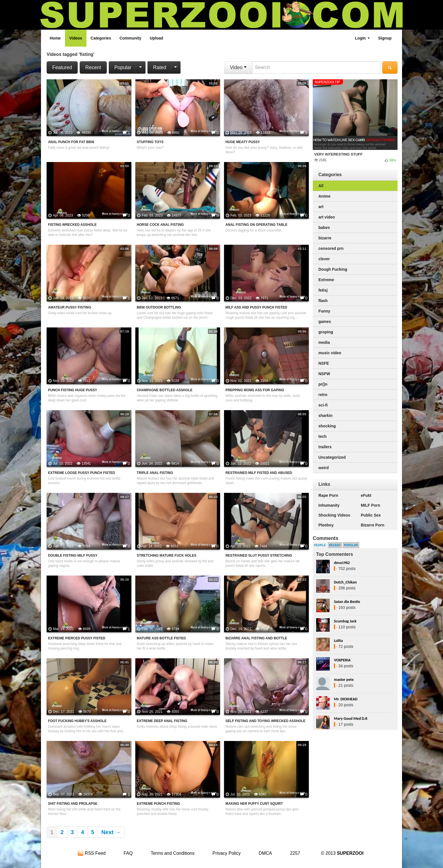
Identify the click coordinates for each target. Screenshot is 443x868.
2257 (295, 853)
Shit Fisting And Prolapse (73, 804)
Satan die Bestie (347, 602)
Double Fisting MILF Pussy (73, 556)
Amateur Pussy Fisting (70, 307)
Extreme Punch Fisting (158, 804)
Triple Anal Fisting (155, 473)
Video (238, 67)
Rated (160, 67)
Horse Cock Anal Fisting (160, 225)
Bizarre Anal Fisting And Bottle (256, 638)
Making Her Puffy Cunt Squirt (254, 804)
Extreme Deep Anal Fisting (162, 721)
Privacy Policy (227, 853)
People (320, 545)
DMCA (265, 853)
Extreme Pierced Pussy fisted (77, 638)
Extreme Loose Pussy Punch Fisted (82, 473)
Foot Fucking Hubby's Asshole (77, 721)
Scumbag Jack (345, 621)
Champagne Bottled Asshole (165, 390)
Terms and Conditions (172, 853)
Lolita (338, 641)
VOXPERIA (342, 660)
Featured (62, 67)
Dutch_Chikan (345, 582)
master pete (344, 680)
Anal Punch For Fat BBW (71, 142)
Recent (93, 67)
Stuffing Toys (150, 142)
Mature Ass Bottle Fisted (161, 638)
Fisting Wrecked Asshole (72, 225)
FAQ (128, 853)
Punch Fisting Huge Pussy (73, 390)
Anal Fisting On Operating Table (256, 225)
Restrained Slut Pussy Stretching (259, 556)
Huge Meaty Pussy (243, 142)
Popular (123, 67)
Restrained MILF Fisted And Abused (259, 473)
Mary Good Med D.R (351, 719)
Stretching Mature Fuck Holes (167, 556)
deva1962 (342, 563)
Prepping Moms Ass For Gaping (255, 390)
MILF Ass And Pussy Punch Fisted (256, 307)
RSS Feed (92, 853)
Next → (111, 832)
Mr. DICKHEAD (346, 699)
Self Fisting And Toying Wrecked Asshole (265, 721)
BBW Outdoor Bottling (159, 307)
